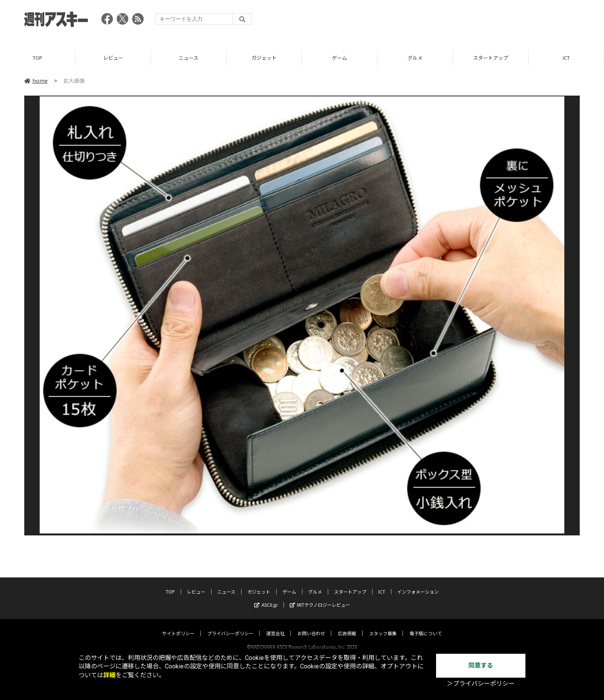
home (36, 81)
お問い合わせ (311, 626)
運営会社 (275, 626)
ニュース (189, 58)
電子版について (426, 626)
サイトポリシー (178, 626)
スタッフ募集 (383, 626)
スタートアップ (491, 58)
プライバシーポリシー (230, 626)
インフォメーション (418, 584)
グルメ (415, 58)
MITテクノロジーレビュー (320, 597)
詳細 (109, 675)
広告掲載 (347, 626)
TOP (38, 58)
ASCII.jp (266, 597)
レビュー (113, 58)
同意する (481, 666)
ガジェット (264, 58)
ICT (566, 58)
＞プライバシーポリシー (481, 684)
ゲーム (340, 58)
